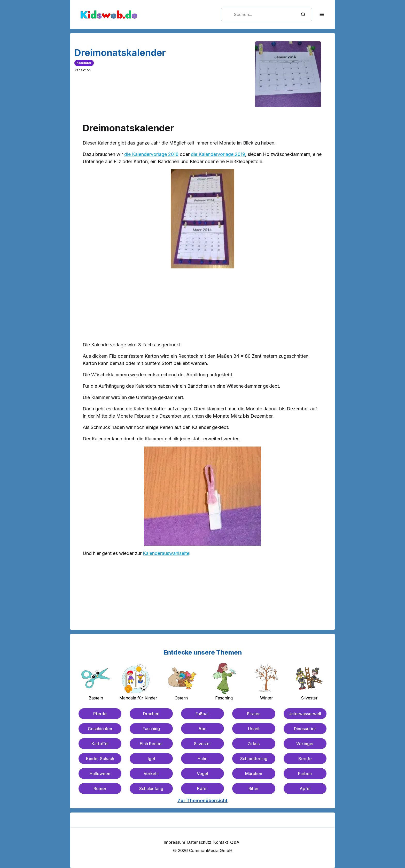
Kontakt (221, 842)
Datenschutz (199, 842)
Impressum (174, 842)
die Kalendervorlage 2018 (151, 154)
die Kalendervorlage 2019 (218, 154)
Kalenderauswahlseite (166, 553)
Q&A (235, 842)
